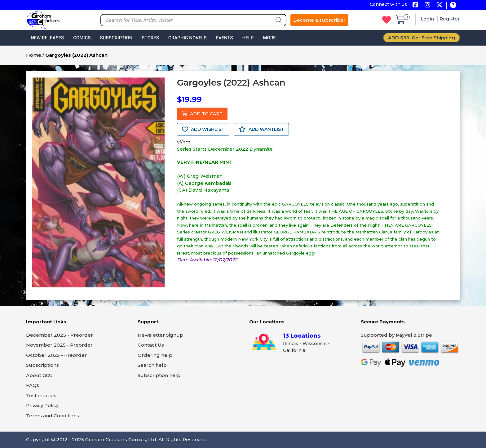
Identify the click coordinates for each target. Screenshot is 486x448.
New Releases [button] (47, 38)
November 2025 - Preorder (59, 345)
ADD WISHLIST (203, 129)
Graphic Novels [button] (188, 38)
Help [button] (248, 38)
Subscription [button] (116, 38)
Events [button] (224, 38)
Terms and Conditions (53, 416)
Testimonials (41, 395)
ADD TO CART (202, 114)
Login (428, 19)
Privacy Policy (42, 405)
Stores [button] (150, 38)
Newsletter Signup (160, 335)
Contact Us (151, 345)
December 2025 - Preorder (60, 335)
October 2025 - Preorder (56, 355)
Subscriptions (42, 365)
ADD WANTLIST (261, 129)
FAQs (33, 385)
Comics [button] (82, 38)
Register (450, 19)
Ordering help (155, 355)
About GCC (39, 375)
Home (34, 55)
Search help (152, 365)
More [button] (269, 38)
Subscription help (159, 375)
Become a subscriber (319, 20)
